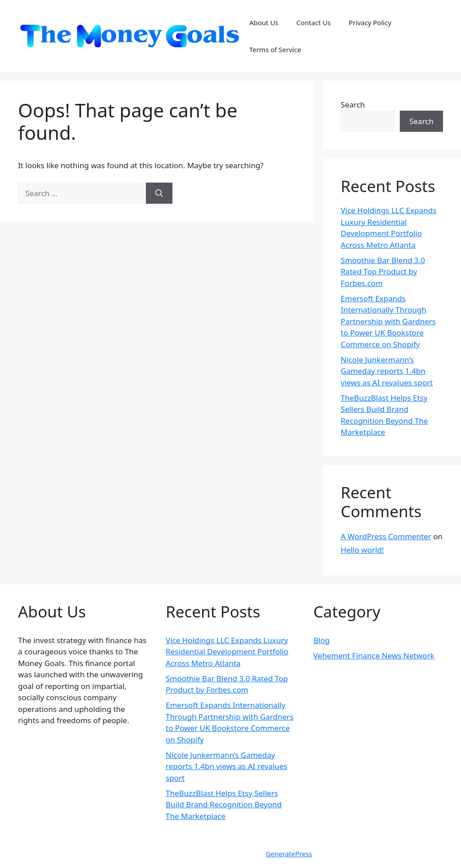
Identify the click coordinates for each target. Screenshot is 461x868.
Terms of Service (275, 49)
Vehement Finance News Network (374, 655)
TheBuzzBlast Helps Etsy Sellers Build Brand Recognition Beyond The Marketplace (224, 805)
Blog (321, 640)
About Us (264, 22)
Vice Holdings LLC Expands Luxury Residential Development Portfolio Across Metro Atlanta (227, 652)
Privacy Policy (370, 22)
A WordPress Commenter (386, 536)
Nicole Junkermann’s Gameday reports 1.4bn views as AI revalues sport (387, 371)
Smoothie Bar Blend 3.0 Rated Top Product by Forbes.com (383, 272)
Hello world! (362, 550)
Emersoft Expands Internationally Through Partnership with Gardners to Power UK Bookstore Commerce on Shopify (388, 321)
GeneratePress (289, 854)
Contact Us (313, 22)
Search (353, 105)
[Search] (159, 193)
